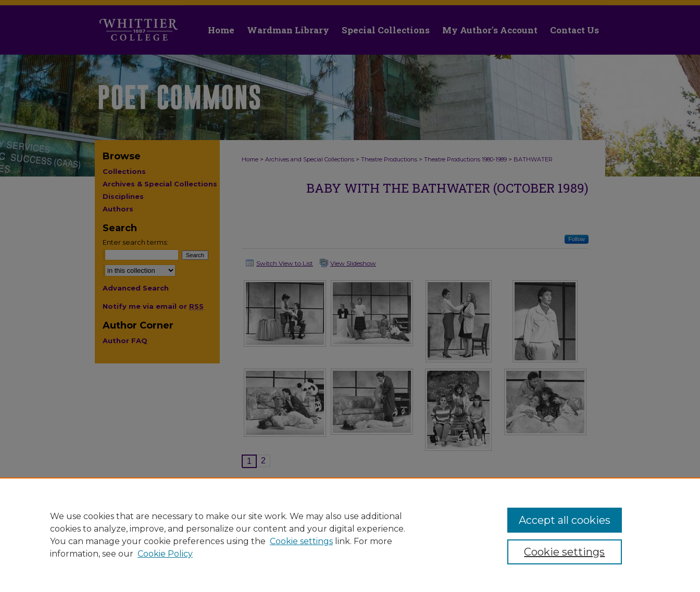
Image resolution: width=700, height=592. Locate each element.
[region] (350, 535)
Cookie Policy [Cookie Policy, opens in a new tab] (165, 554)
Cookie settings (301, 541)
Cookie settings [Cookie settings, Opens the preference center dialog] (564, 552)
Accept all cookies (565, 520)
